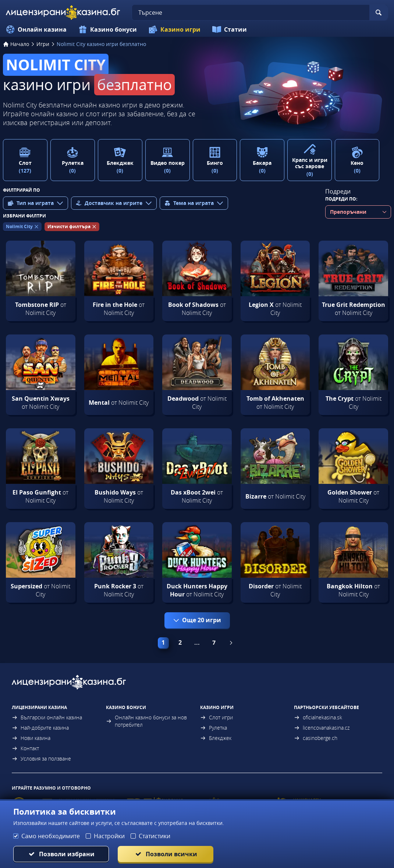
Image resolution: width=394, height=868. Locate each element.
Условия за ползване (41, 759)
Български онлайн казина (47, 717)
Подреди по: (341, 199)
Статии (230, 29)
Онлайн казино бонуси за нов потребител (146, 721)
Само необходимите (51, 836)
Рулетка (214, 728)
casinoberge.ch (316, 738)
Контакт (25, 748)
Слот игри (216, 717)
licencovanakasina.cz (322, 728)
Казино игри (175, 29)
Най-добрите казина (40, 728)
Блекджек (216, 738)
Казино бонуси (108, 29)
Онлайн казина (36, 29)
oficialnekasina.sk (318, 717)
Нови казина (31, 738)
